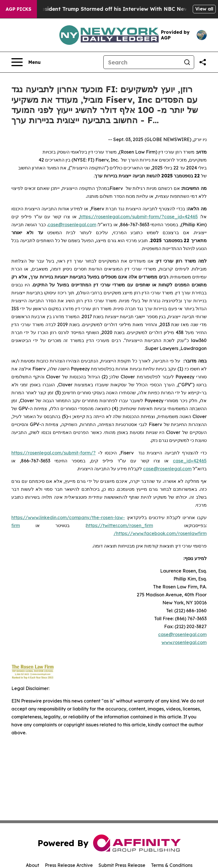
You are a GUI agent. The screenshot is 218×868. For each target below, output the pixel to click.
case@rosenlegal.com (182, 634)
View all (204, 9)
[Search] (142, 62)
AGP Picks (18, 9)
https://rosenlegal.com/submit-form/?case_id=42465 (139, 217)
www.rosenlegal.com (184, 642)
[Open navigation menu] (26, 62)
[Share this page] (203, 62)
